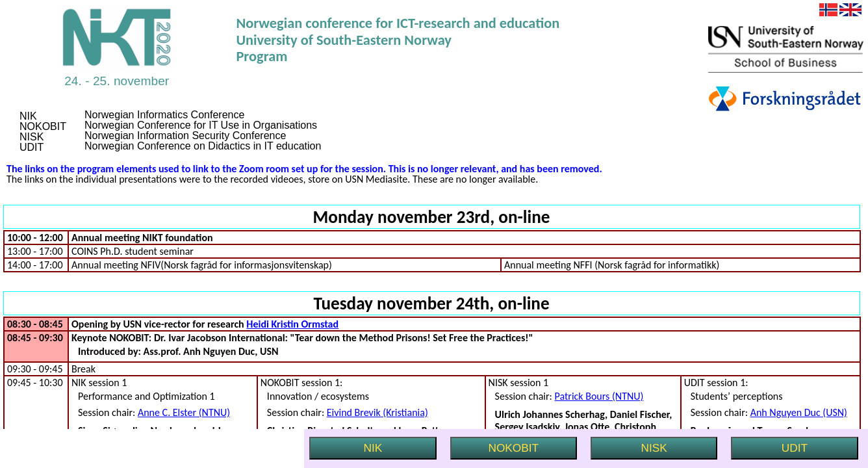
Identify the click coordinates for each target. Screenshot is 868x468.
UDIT (795, 448)
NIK (373, 448)
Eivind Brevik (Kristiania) (377, 412)
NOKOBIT (513, 448)
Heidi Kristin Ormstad (292, 324)
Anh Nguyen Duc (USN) (799, 412)
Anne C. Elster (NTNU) (184, 412)
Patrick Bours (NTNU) (599, 396)
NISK (654, 448)
